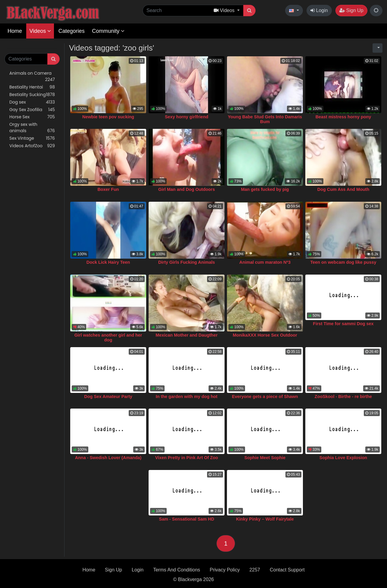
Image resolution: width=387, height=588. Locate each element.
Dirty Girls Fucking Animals (187, 262)
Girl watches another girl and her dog (108, 338)
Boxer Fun (108, 189)
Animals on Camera (32, 76)
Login (319, 10)
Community (108, 31)
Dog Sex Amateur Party (108, 397)
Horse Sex (32, 117)
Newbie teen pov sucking (108, 117)
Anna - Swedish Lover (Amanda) (108, 458)
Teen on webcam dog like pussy (343, 262)
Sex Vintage (32, 138)
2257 (255, 570)
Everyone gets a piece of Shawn (265, 397)
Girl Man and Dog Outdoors (187, 189)
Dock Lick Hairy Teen (108, 262)
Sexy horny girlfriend (187, 117)
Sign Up (351, 10)
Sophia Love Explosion (343, 458)
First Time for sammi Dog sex (343, 324)
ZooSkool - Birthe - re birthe (343, 397)
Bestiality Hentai (32, 87)
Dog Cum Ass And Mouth (343, 189)
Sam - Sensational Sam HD (186, 519)
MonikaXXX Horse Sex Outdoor (265, 335)
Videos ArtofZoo (32, 146)
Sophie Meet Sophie (265, 458)
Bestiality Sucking (32, 95)
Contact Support (287, 570)
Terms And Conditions (177, 570)
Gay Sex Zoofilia (32, 110)
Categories (72, 31)
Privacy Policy (225, 570)
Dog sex (32, 102)
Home (15, 31)
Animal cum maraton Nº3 (265, 262)
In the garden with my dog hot (187, 397)
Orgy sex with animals (32, 128)
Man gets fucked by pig (265, 189)
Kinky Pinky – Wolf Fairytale (265, 519)
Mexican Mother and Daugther (187, 335)
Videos (40, 31)
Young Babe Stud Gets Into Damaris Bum (265, 119)
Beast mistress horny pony (343, 117)
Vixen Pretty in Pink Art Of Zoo (187, 458)
